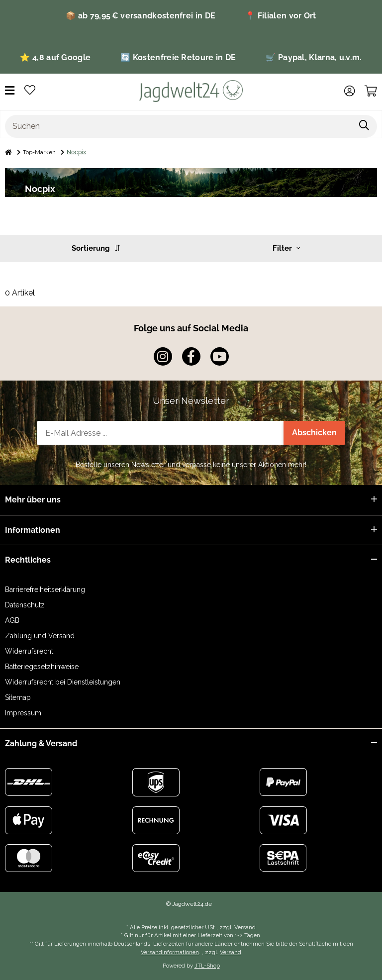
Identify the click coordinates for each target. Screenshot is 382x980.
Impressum (23, 713)
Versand (245, 927)
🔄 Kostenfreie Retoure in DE (178, 57)
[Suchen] (179, 126)
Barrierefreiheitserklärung (45, 589)
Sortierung (96, 248)
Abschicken (314, 433)
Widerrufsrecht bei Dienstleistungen (63, 682)
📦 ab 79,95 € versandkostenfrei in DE (141, 16)
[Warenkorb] (371, 91)
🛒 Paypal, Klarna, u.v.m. (314, 57)
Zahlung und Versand (40, 636)
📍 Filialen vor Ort (281, 16)
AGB (12, 620)
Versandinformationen (170, 952)
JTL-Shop (207, 966)
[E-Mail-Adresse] (160, 433)
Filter (286, 248)
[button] (349, 91)
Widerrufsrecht (29, 651)
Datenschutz (25, 605)
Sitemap (18, 697)
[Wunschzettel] (30, 91)
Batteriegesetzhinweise (42, 667)
